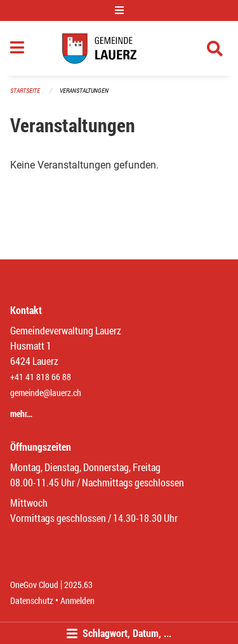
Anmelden (77, 600)
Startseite (25, 91)
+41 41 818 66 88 (41, 377)
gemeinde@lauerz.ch (46, 393)
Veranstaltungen (84, 91)
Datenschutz (32, 600)
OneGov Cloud (34, 585)
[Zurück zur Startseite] (119, 48)
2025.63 (78, 585)
